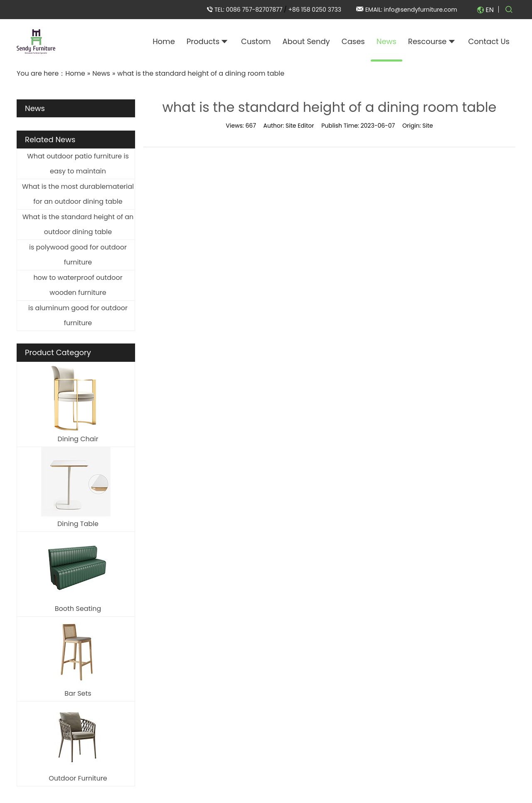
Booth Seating (78, 609)
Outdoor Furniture (78, 778)
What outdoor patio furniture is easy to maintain (78, 164)
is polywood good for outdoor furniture (78, 255)
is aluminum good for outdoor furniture (78, 315)
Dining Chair (78, 439)
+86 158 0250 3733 (315, 10)
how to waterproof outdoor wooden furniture (78, 285)
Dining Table (78, 524)
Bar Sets (78, 693)
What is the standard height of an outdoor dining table (78, 224)
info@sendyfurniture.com (421, 10)
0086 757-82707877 (255, 10)
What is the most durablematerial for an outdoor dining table (78, 194)
